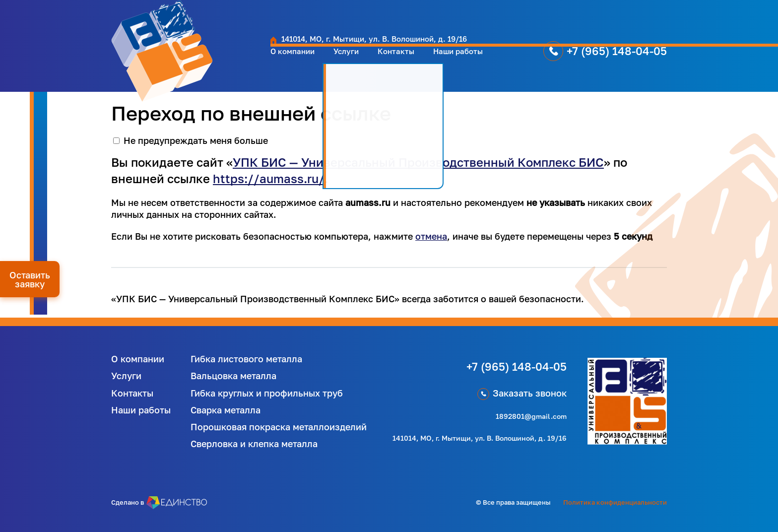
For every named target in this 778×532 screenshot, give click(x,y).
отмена (431, 236)
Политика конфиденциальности (615, 502)
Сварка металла (226, 410)
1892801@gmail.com (531, 416)
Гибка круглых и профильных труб (267, 393)
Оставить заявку (30, 279)
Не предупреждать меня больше (196, 140)
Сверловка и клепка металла (254, 444)
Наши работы (387, 61)
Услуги (262, 61)
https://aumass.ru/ (269, 178)
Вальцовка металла (233, 376)
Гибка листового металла (246, 359)
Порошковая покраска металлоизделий (279, 427)
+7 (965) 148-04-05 (555, 61)
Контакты (317, 61)
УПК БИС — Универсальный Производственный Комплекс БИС (418, 162)
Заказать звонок (530, 393)
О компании (202, 61)
